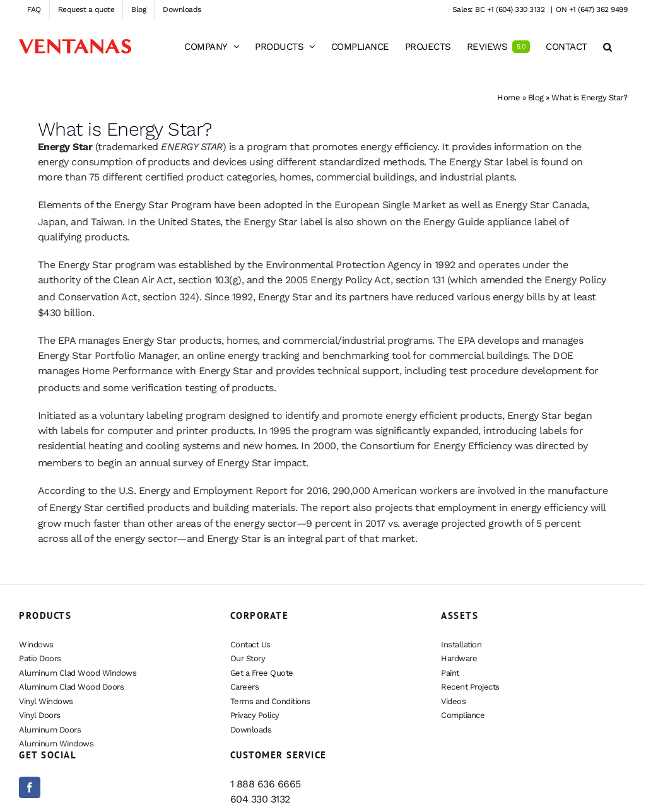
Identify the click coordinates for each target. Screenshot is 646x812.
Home (508, 97)
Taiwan (107, 222)
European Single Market (390, 205)
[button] (608, 47)
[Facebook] (30, 787)
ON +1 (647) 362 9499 (591, 9)
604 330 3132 (260, 799)
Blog (536, 97)
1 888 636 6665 (266, 784)
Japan (52, 222)
